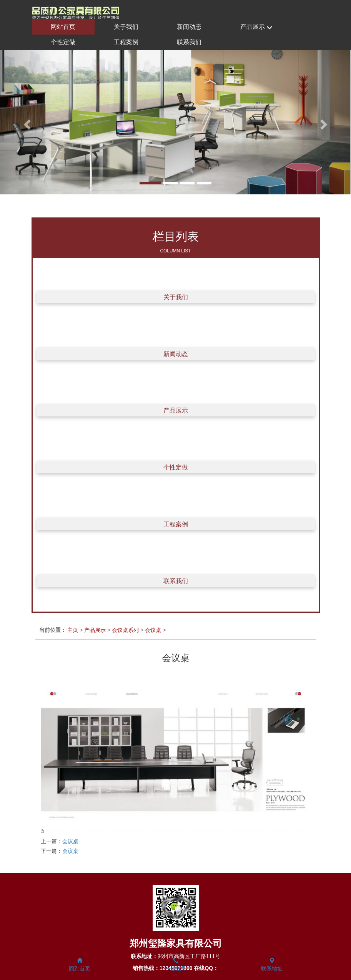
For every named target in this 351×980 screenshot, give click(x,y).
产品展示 (256, 27)
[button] (26, 122)
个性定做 (63, 42)
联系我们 (189, 42)
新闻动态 (189, 27)
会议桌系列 (125, 630)
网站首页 (63, 27)
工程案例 (126, 42)
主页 (73, 630)
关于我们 (126, 27)
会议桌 (153, 630)
